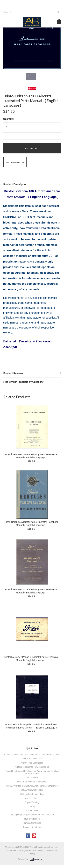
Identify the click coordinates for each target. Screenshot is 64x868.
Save (33, 88)
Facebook (28, 836)
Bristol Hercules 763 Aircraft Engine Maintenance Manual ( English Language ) (31, 591)
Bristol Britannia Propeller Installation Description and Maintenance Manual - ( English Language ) (31, 726)
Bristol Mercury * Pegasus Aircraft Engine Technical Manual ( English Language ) (31, 659)
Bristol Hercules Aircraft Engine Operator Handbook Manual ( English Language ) (31, 524)
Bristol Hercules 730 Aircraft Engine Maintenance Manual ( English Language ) (31, 456)
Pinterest (34, 836)
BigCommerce (38, 859)
